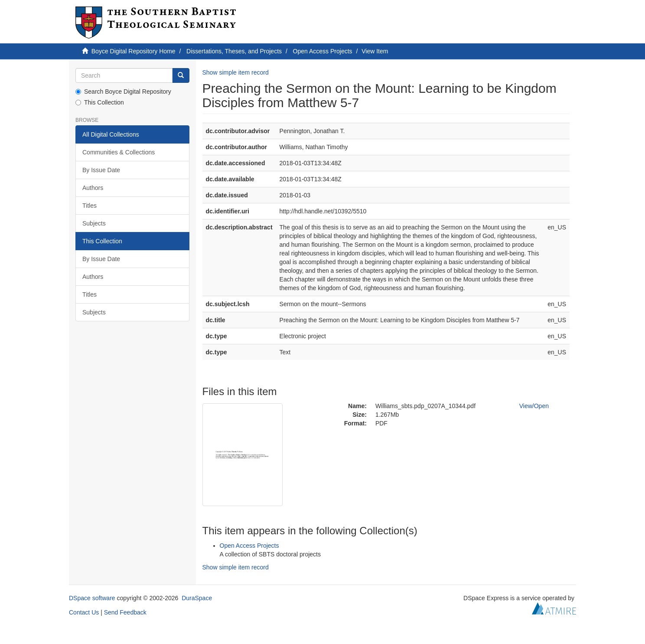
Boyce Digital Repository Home (134, 51)
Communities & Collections (119, 152)
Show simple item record (236, 72)
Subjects (94, 223)
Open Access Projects (323, 51)
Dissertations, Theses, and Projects (234, 51)
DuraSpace (197, 598)
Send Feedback (125, 612)
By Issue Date (101, 170)
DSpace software (92, 598)
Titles (90, 206)
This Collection (100, 102)
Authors (93, 188)
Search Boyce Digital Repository (123, 92)
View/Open (534, 406)
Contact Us (84, 612)
